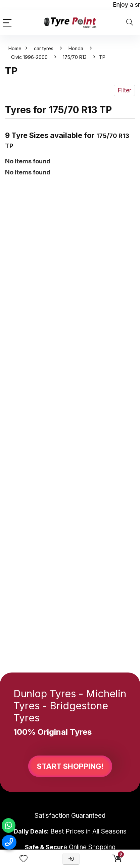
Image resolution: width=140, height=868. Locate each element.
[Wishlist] (24, 859)
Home (15, 48)
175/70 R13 (75, 57)
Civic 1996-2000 (29, 57)
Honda (76, 48)
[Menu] (8, 23)
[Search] (130, 23)
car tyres (44, 48)
